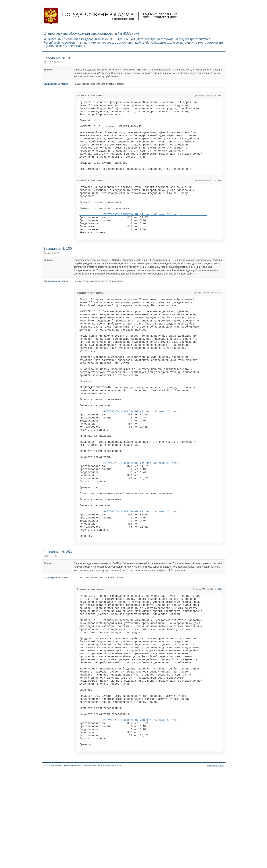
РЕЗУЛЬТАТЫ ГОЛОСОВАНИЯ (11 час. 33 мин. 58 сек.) (143, 517)
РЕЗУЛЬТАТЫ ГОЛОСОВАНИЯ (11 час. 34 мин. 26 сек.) (143, 575)
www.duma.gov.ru (215, 863)
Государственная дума (110, 16)
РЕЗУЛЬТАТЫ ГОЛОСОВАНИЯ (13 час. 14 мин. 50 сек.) (143, 813)
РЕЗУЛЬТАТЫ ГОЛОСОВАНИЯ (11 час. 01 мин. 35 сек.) (143, 233)
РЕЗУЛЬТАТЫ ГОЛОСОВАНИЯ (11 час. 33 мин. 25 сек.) (143, 456)
